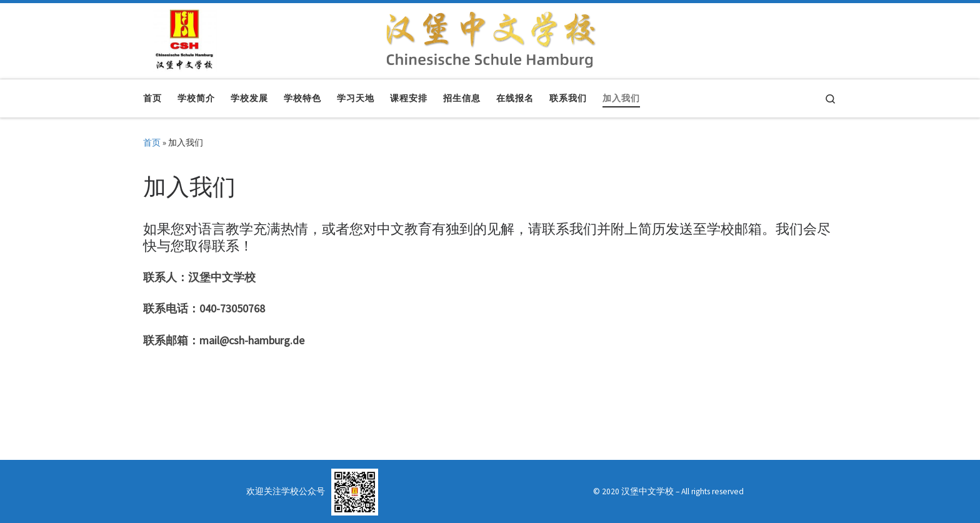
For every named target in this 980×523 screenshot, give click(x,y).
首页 (152, 142)
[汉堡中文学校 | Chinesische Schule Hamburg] (185, 38)
